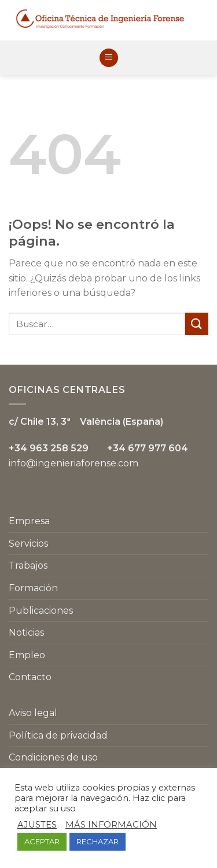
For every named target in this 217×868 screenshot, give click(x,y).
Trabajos (28, 565)
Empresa (29, 521)
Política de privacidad (58, 735)
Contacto (30, 677)
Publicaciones (41, 611)
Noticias (26, 633)
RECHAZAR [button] (98, 841)
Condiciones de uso (53, 757)
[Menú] (109, 58)
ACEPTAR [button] (42, 841)
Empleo (27, 655)
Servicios (28, 544)
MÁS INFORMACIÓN (111, 825)
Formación (33, 588)
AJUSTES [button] (37, 825)
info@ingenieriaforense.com (73, 463)
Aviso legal (33, 713)
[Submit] (197, 324)
